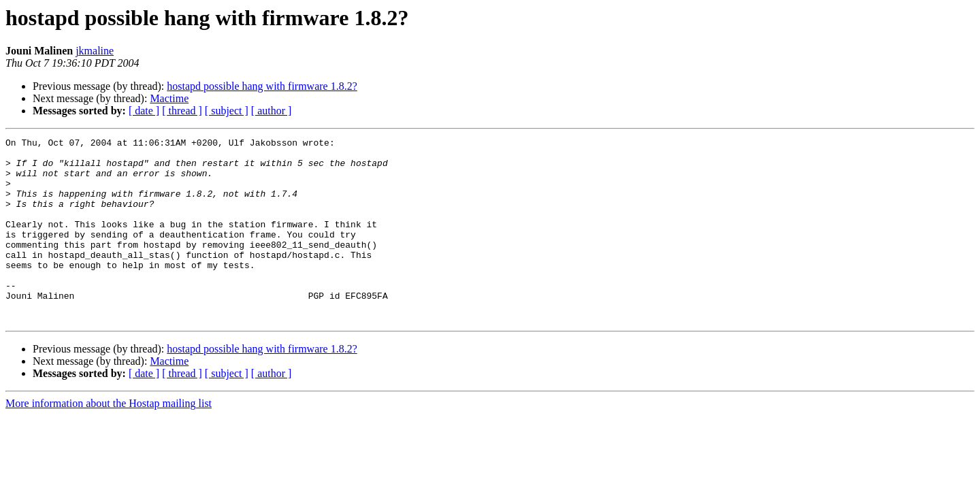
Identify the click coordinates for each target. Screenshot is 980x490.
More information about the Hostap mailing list (109, 440)
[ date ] (144, 111)
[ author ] (272, 111)
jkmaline (95, 51)
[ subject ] (227, 111)
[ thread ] (182, 111)
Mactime (169, 98)
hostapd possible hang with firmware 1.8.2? (262, 86)
